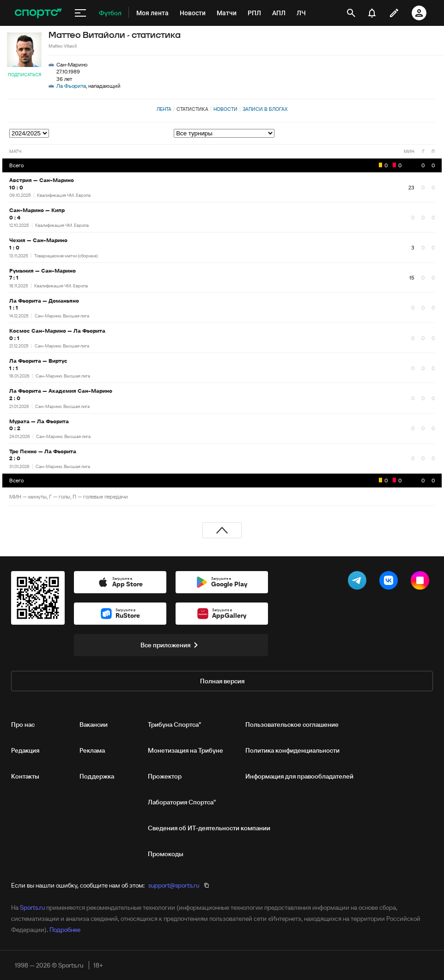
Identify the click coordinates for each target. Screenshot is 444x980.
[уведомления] (372, 13)
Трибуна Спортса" (174, 724)
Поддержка (97, 776)
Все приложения (171, 645)
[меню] (80, 13)
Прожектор (165, 776)
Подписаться (24, 75)
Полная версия (222, 681)
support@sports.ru (174, 885)
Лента (164, 109)
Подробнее (65, 930)
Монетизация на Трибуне (186, 750)
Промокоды (166, 854)
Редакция (25, 750)
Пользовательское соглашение (292, 724)
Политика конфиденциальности (292, 750)
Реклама (92, 750)
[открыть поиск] (351, 13)
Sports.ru (32, 907)
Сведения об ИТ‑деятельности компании (209, 828)
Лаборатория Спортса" (182, 802)
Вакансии (94, 724)
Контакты (25, 776)
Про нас (23, 724)
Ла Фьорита (71, 86)
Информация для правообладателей (299, 776)
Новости (225, 109)
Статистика (192, 109)
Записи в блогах (265, 109)
